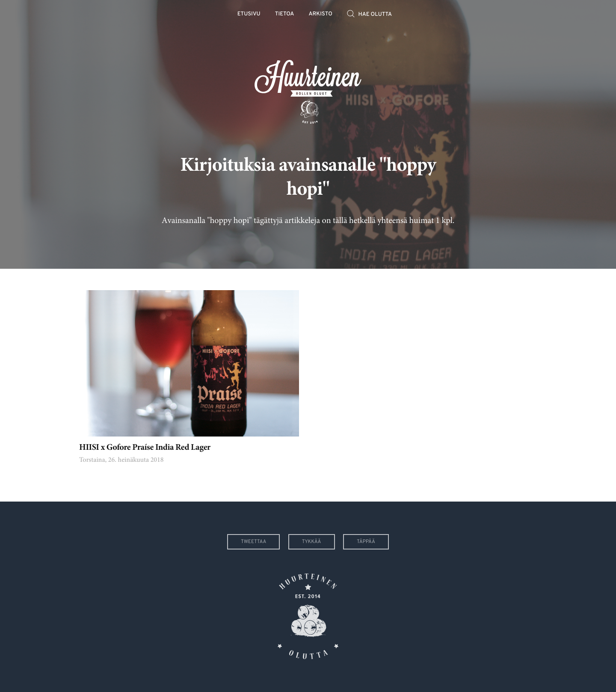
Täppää (366, 542)
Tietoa (285, 14)
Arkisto (321, 14)
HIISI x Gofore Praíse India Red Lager (145, 448)
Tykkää (312, 542)
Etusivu (249, 14)
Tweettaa (253, 542)
